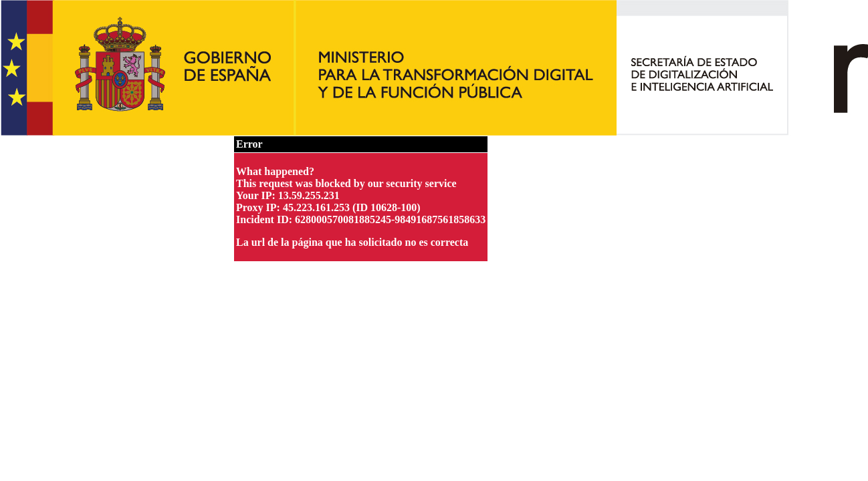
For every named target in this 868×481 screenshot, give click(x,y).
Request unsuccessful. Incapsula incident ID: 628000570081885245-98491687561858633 (434, 240)
